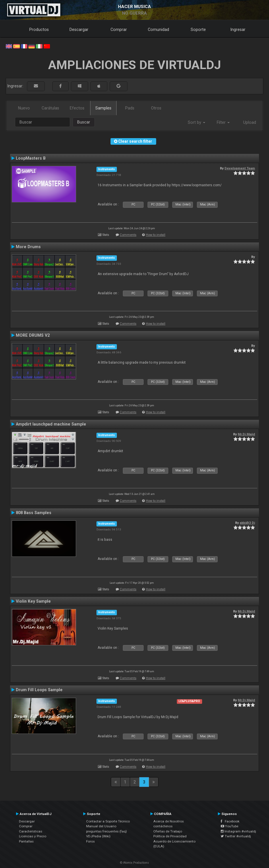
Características (31, 831)
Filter (223, 122)
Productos (39, 30)
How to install (156, 235)
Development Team (240, 168)
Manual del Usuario (101, 826)
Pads (130, 108)
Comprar (119, 30)
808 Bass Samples (34, 513)
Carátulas (50, 108)
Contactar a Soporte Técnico (108, 821)
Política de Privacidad (170, 836)
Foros (90, 841)
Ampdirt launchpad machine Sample (51, 424)
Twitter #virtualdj (236, 836)
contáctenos (163, 826)
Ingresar (238, 30)
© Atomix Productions (134, 863)
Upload (250, 122)
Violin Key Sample (33, 601)
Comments (128, 235)
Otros (156, 108)
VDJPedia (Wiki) (98, 836)
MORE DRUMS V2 (33, 335)
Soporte (198, 30)
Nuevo (24, 108)
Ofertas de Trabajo (168, 831)
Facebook (230, 821)
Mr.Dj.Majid (246, 434)
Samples (103, 108)
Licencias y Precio (33, 836)
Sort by (197, 122)
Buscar (84, 122)
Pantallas (26, 841)
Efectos (77, 108)
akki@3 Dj (247, 523)
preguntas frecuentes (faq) (107, 831)
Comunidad (158, 30)
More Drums (28, 247)
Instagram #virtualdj (238, 831)
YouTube (230, 826)
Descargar (79, 30)
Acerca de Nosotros (169, 821)
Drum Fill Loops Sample (39, 690)
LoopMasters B (31, 158)
